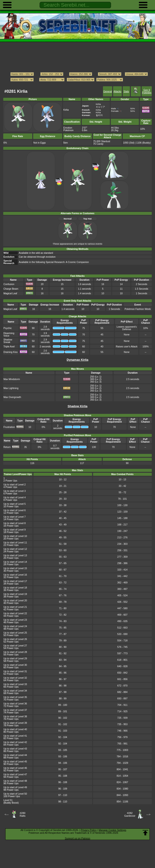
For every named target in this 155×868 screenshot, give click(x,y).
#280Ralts (22, 814)
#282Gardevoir (130, 814)
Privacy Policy (89, 830)
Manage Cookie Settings (112, 830)
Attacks (117, 91)
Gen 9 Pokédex (147, 91)
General (107, 91)
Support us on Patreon (77, 838)
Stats (126, 91)
